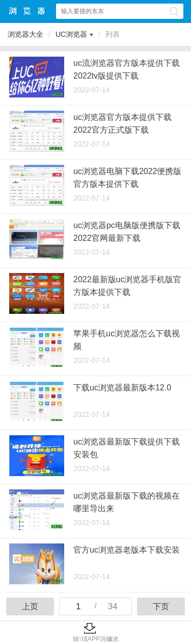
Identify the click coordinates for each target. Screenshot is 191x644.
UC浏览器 (71, 34)
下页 (161, 606)
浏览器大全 (28, 11)
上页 (30, 606)
